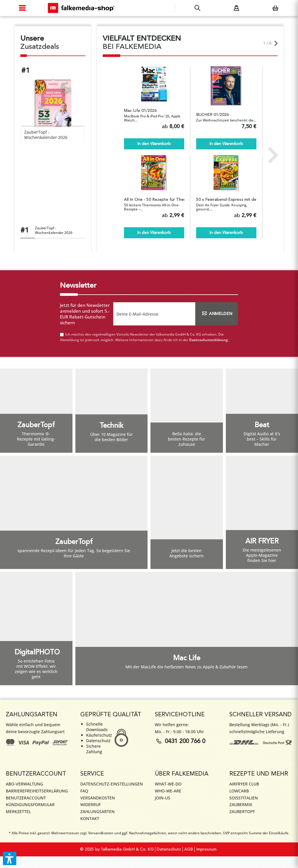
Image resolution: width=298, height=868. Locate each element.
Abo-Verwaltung (24, 784)
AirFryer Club (244, 784)
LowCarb (239, 791)
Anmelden (217, 314)
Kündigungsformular (30, 805)
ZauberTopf (242, 811)
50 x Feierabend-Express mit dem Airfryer (226, 200)
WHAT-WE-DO (168, 784)
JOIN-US (163, 798)
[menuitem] (22, 8)
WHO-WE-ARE (168, 791)
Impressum (206, 849)
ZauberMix (241, 805)
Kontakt (90, 818)
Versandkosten (98, 798)
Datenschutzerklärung (209, 340)
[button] (10, 858)
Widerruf (91, 805)
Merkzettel (18, 811)
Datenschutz (169, 849)
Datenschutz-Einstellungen (112, 784)
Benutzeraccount (26, 798)
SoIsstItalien (244, 798)
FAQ (84, 791)
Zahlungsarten (97, 811)
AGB (189, 849)
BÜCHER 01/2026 (213, 115)
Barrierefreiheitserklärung (37, 791)
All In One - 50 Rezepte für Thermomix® (154, 200)
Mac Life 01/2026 (140, 111)
